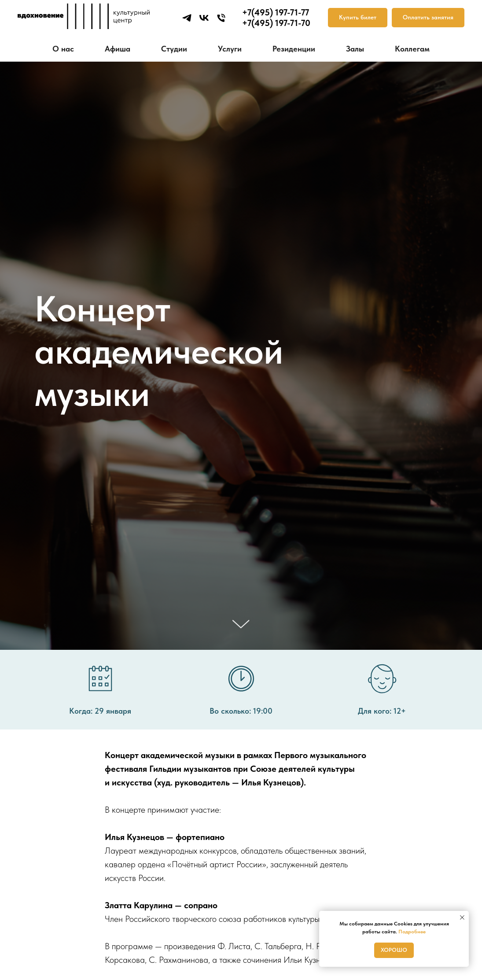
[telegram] (187, 18)
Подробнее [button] (412, 932)
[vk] (204, 18)
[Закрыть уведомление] (462, 917)
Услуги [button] (230, 49)
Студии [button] (174, 49)
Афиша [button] (118, 49)
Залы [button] (355, 49)
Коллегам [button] (412, 49)
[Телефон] (221, 18)
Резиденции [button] (294, 49)
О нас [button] (63, 49)
